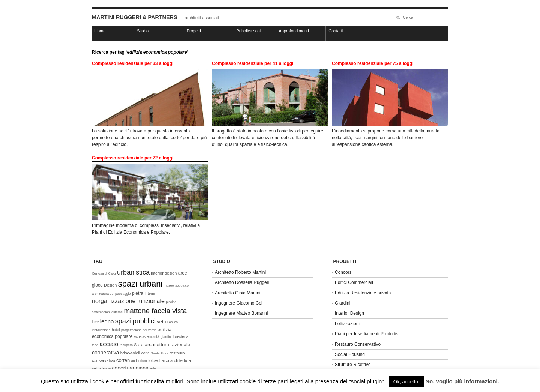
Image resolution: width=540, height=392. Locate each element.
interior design (164, 273)
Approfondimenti (294, 31)
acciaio (109, 344)
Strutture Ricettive (353, 365)
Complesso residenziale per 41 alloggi (253, 63)
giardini (166, 337)
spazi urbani (140, 284)
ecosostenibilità (146, 337)
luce (95, 322)
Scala (139, 345)
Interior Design (349, 313)
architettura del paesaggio (111, 294)
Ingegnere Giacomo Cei (239, 303)
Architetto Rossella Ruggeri (242, 282)
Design (110, 285)
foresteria (181, 337)
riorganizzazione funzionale (128, 301)
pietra (138, 293)
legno (107, 321)
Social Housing (350, 354)
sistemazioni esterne (107, 312)
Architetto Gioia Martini (238, 293)
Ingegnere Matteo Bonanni (241, 313)
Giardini (343, 303)
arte (153, 369)
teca (95, 345)
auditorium (139, 361)
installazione (101, 330)
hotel (116, 330)
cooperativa (105, 353)
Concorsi (344, 272)
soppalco (182, 285)
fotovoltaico (159, 360)
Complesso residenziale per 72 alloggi (133, 158)
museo (169, 285)
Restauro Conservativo (358, 344)
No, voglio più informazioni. (462, 381)
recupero (126, 345)
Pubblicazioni (249, 31)
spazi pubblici (135, 321)
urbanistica (133, 272)
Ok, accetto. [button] (406, 382)
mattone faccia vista (155, 311)
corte (145, 353)
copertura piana (130, 368)
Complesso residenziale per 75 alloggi (373, 63)
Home (100, 31)
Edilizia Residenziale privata (363, 293)
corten (123, 360)
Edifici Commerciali (354, 282)
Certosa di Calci (104, 273)
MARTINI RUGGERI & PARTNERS (135, 17)
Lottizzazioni (347, 324)
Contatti (336, 31)
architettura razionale (167, 345)
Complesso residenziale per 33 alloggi (133, 63)
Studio (143, 31)
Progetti (194, 31)
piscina (171, 302)
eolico (173, 322)
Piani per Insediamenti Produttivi (367, 334)
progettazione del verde (139, 330)
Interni (150, 294)
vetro (162, 322)
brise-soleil (130, 353)
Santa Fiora (160, 353)
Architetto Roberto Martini (240, 272)
